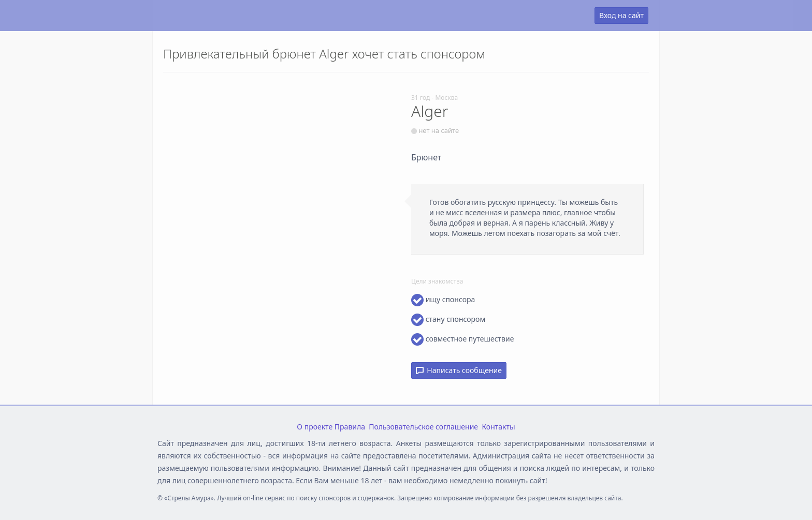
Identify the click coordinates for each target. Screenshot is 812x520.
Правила (350, 427)
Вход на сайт (621, 15)
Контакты (498, 427)
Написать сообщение (459, 370)
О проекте (315, 427)
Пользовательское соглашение (423, 427)
